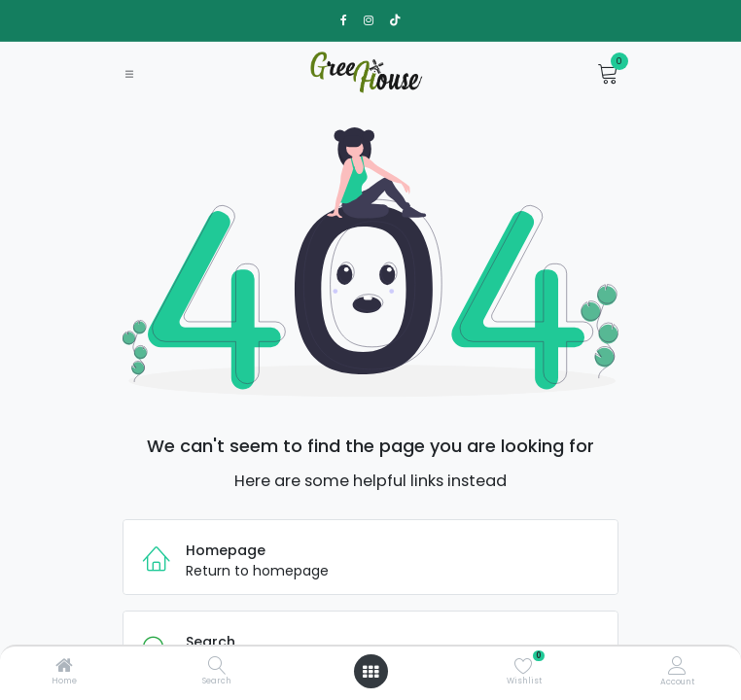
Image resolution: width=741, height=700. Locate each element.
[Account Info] (677, 665)
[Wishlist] (524, 665)
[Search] (217, 667)
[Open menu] (370, 672)
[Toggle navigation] (129, 73)
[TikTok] (395, 20)
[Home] (64, 667)
